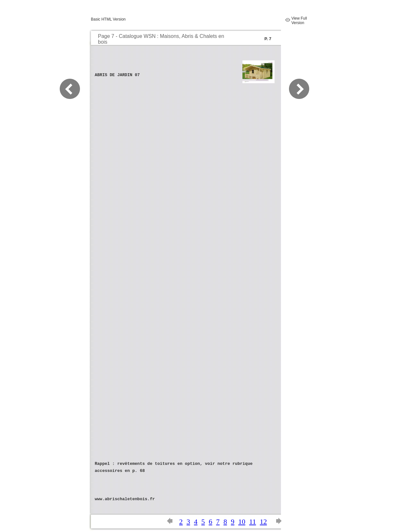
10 (242, 522)
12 (263, 522)
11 (253, 522)
